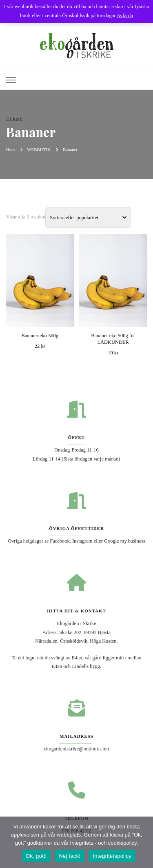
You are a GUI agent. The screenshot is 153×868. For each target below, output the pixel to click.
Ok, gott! (36, 856)
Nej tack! (70, 856)
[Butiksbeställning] (88, 218)
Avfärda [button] (125, 16)
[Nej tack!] (143, 842)
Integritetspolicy (112, 856)
